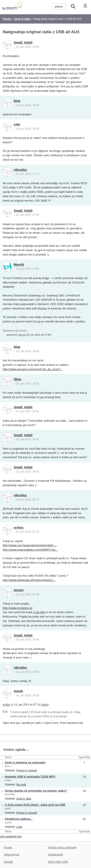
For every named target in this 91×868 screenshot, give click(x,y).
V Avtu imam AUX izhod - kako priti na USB (35, 805)
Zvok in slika (24, 799)
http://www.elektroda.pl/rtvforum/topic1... (29, 580)
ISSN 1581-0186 (58, 862)
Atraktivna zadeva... (19, 819)
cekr (17, 124)
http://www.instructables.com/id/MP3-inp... (30, 550)
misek (18, 691)
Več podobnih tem (11, 837)
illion (18, 379)
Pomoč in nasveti (27, 771)
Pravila (8, 848)
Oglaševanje (55, 855)
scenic (8, 822)
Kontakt (8, 862)
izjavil (45, 705)
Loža (19, 827)
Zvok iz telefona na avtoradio (25, 762)
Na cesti (21, 785)
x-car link (39, 612)
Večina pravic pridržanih (62, 848)
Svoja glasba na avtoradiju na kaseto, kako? (36, 791)
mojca (8, 780)
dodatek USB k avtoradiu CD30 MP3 (30, 777)
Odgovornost (12, 855)
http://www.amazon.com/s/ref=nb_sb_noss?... (33, 369)
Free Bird (10, 794)
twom (8, 766)
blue (17, 101)
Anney (19, 590)
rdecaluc (21, 170)
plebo (8, 808)
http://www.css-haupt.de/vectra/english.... (30, 545)
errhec (19, 528)
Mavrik (19, 265)
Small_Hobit (23, 42)
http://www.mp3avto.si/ (18, 608)
